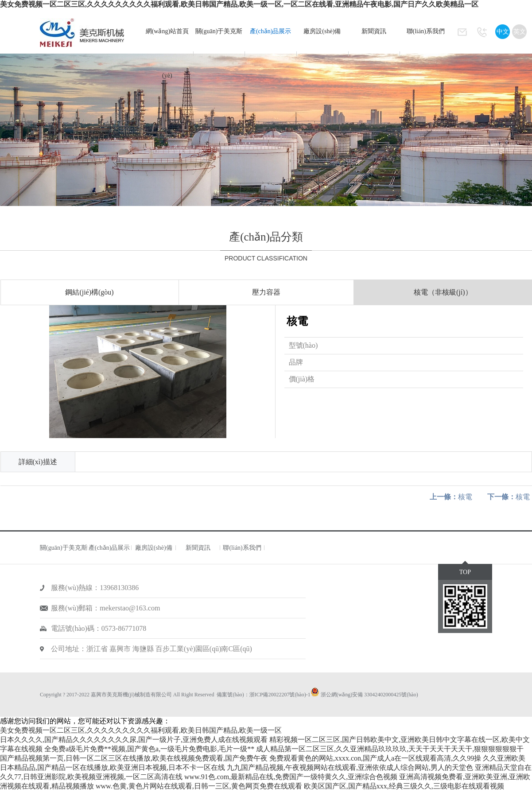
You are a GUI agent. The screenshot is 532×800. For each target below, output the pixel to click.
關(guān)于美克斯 (219, 31)
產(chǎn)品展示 (271, 31)
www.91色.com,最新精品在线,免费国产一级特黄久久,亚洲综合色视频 (291, 777)
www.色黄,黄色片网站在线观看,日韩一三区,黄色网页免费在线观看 (199, 786)
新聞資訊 (374, 31)
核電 (451, 497)
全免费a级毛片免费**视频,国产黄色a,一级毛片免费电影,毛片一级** (149, 749)
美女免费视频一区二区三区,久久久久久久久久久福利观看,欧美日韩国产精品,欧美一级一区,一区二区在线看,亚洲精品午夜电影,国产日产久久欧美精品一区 (239, 4)
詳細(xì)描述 (38, 462)
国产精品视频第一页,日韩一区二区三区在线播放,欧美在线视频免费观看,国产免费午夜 (134, 758)
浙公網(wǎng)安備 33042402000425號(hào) (369, 695)
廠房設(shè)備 (322, 31)
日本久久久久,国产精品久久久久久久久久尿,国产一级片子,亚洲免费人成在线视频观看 (134, 740)
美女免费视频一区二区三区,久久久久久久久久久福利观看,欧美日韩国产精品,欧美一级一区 (141, 730)
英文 (520, 32)
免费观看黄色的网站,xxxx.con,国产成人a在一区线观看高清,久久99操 (375, 758)
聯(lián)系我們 (426, 31)
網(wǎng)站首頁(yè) (167, 53)
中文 (503, 32)
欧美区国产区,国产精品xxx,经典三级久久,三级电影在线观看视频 (404, 786)
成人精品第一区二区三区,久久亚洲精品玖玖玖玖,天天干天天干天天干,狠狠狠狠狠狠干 (390, 749)
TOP (465, 572)
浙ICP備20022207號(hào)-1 (280, 695)
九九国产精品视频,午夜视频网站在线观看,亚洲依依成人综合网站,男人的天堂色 (350, 767)
